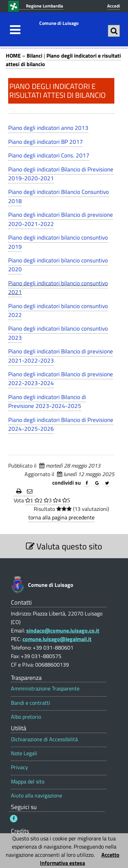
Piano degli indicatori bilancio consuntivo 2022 (58, 310)
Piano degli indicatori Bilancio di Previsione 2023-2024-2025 (47, 401)
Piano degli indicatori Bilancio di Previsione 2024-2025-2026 (61, 424)
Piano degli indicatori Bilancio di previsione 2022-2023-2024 (61, 379)
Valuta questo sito (64, 546)
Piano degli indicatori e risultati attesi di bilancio (63, 60)
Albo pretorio (26, 717)
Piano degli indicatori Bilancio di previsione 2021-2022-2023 (61, 356)
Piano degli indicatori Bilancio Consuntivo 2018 (59, 196)
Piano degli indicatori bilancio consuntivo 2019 (58, 242)
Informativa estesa (62, 863)
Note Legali (24, 753)
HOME (13, 56)
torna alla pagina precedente (61, 517)
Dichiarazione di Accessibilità (44, 739)
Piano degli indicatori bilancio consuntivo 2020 (58, 265)
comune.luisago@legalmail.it (57, 639)
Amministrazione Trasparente (45, 689)
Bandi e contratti (31, 703)
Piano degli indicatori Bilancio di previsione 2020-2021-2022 (61, 219)
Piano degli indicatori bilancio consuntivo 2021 (58, 288)
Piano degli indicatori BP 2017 (46, 142)
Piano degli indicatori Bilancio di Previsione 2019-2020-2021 (61, 174)
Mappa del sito (28, 782)
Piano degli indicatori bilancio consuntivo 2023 (58, 333)
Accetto (110, 855)
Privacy (19, 767)
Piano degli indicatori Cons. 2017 (49, 155)
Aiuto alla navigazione (37, 796)
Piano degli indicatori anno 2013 (48, 128)
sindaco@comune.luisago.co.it (63, 630)
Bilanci (34, 56)
